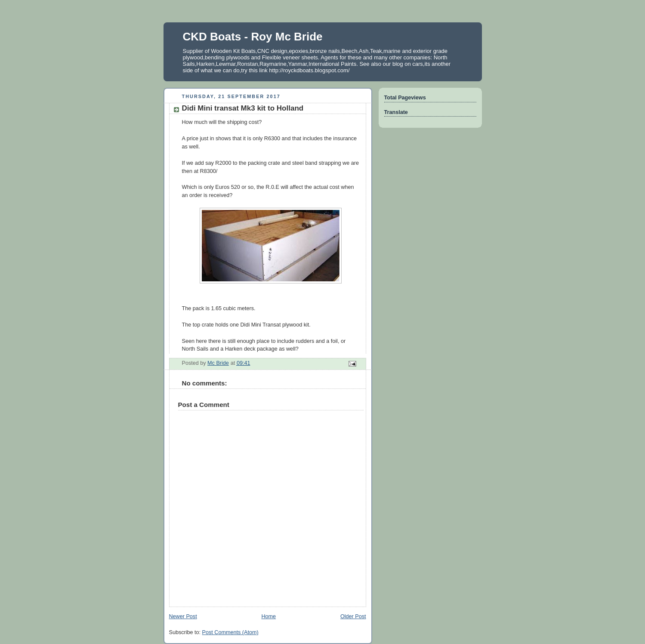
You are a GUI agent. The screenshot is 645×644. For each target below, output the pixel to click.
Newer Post (183, 616)
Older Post (353, 616)
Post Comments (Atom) (230, 632)
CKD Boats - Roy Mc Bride (253, 37)
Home (268, 616)
